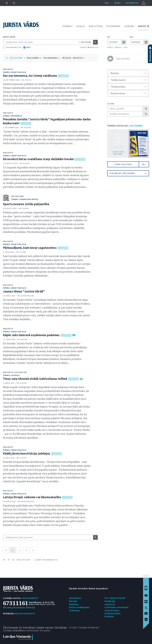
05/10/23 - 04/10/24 (72, 58)
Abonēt (118, 3)
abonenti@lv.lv (30, 598)
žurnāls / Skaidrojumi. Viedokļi (25, 199)
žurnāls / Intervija (11, 375)
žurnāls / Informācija (13, 116)
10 (4, 560)
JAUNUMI (129, 26)
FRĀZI (27, 47)
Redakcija (110, 601)
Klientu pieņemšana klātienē (19, 607)
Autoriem (110, 604)
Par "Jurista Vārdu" (115, 598)
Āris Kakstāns (51, 58)
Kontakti (109, 616)
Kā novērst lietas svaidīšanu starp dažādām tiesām (38, 159)
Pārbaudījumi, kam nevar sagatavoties (30, 248)
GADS (126, 47)
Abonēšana (75, 598)
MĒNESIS (118, 47)
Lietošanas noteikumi (117, 607)
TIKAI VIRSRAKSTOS (12, 47)
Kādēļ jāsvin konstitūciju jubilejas (27, 453)
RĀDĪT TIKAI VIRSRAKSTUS (46, 560)
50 (13, 560)
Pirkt (107, 3)
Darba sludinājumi (79, 607)
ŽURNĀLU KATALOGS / (125, 126)
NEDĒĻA (110, 47)
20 (9, 560)
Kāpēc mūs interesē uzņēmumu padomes (31, 335)
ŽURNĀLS (67, 26)
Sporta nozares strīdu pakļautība (26, 204)
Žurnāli (73, 601)
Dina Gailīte (33, 58)
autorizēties (132, 3)
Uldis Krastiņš (20, 372)
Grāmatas (74, 610)
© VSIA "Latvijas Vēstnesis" (84, 627)
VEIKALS (81, 26)
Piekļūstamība (113, 613)
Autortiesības (112, 610)
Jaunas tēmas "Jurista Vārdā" (24, 291)
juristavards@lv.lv (25, 613)
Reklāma (74, 604)
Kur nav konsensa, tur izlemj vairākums (30, 76)
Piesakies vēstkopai (128, 173)
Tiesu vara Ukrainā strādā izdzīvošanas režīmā (35, 379)
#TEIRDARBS (113, 26)
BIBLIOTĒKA (96, 26)
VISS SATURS (16, 58)
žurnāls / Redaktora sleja (15, 72)
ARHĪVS (142, 26)
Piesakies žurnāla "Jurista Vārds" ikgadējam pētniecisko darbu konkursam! (47, 121)
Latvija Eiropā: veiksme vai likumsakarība (32, 497)
